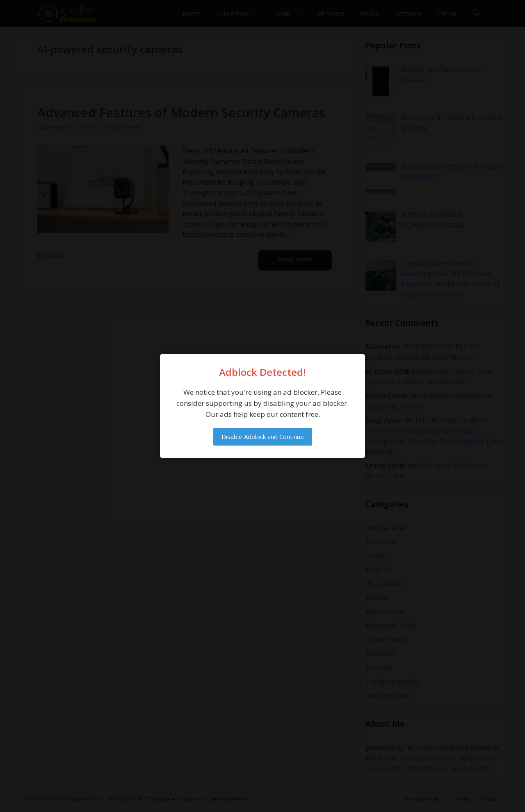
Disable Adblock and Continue (263, 437)
